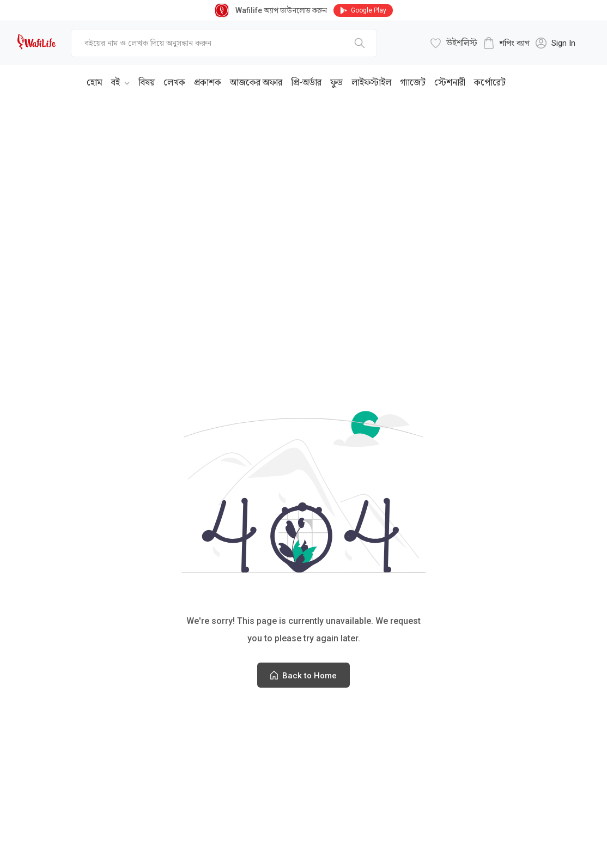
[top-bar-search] (224, 43)
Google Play (363, 10)
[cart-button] (506, 43)
